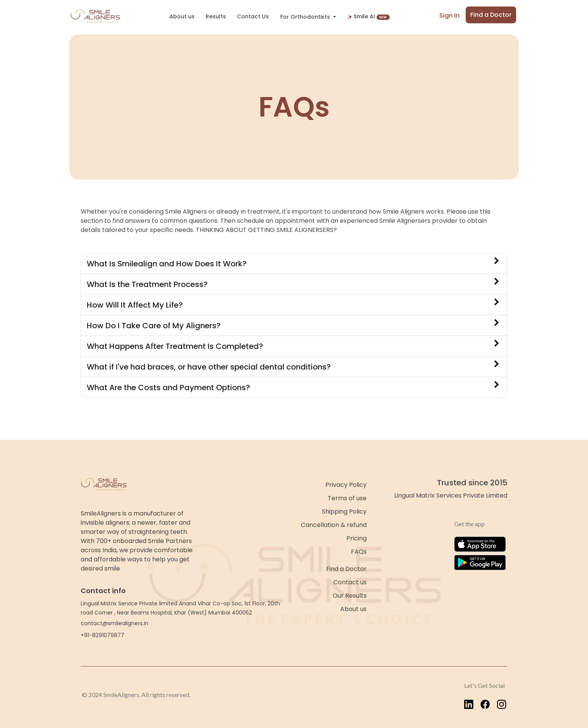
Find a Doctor (491, 15)
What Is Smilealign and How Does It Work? (293, 263)
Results (216, 16)
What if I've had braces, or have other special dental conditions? (293, 366)
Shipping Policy (344, 512)
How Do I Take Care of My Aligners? (293, 325)
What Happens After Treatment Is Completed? (293, 346)
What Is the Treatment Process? (293, 284)
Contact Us (253, 16)
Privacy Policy (346, 485)
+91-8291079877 (102, 635)
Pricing (357, 538)
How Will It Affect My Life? (293, 304)
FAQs (359, 552)
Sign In (449, 15)
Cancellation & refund (334, 525)
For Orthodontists (306, 17)
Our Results (350, 596)
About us (182, 16)
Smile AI (369, 16)
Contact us (350, 582)
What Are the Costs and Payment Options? (293, 387)
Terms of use (347, 498)
